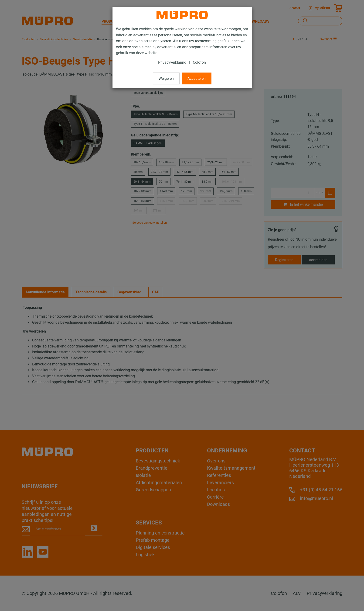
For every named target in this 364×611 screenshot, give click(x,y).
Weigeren (166, 78)
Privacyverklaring (172, 62)
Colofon (199, 62)
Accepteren (197, 78)
